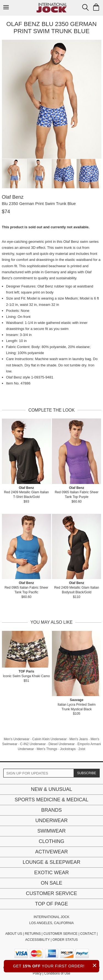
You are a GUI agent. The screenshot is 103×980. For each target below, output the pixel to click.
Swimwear (51, 831)
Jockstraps (68, 749)
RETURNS (33, 934)
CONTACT (88, 934)
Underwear (52, 821)
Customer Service (51, 893)
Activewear (51, 852)
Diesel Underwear (61, 744)
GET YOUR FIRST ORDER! (56, 965)
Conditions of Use (57, 973)
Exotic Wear (51, 873)
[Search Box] (85, 7)
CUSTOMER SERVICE (60, 934)
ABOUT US (14, 934)
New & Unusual (51, 789)
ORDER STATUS (65, 940)
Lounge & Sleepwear (51, 862)
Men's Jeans (79, 739)
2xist (82, 749)
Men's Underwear (17, 739)
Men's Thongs (47, 749)
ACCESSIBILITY (37, 940)
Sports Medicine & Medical (51, 800)
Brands (51, 810)
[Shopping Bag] (96, 7)
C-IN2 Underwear (33, 744)
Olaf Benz (13, 197)
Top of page (51, 904)
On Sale (51, 883)
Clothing (51, 841)
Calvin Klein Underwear (49, 739)
